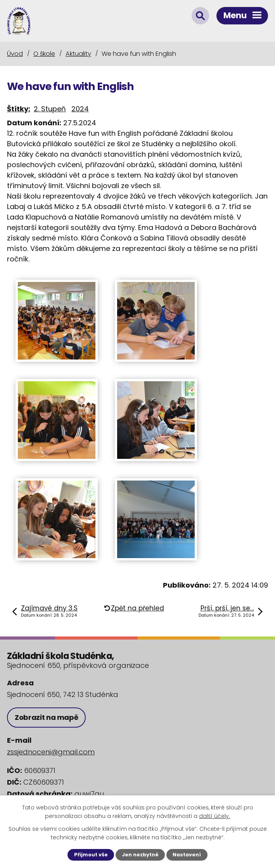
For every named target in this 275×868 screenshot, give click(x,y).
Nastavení (187, 855)
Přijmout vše (91, 855)
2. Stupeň (50, 109)
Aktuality (78, 54)
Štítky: (19, 109)
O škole (44, 54)
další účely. (214, 816)
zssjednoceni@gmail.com (51, 752)
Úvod (15, 54)
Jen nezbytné (140, 855)
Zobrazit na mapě (46, 717)
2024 (80, 109)
